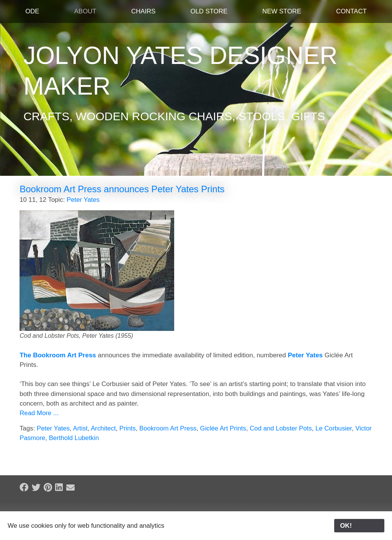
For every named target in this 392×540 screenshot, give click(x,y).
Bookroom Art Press (168, 428)
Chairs (143, 11)
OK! (359, 526)
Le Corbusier (334, 428)
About (85, 11)
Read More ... (39, 413)
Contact (351, 11)
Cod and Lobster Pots (281, 428)
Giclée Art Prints (223, 428)
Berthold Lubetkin (74, 438)
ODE (32, 11)
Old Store (209, 11)
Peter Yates (83, 200)
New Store (282, 11)
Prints (128, 428)
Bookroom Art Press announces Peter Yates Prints (122, 189)
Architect (103, 428)
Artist (80, 428)
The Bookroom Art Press (58, 355)
